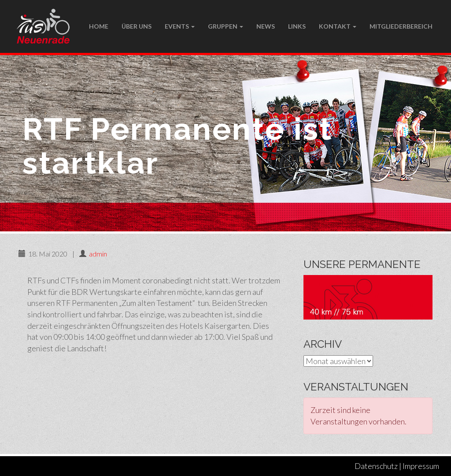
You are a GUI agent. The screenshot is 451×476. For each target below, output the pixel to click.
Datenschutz (376, 466)
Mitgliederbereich (401, 26)
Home (99, 26)
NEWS (266, 26)
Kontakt (338, 26)
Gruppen (225, 26)
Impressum (421, 466)
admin (98, 254)
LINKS (297, 26)
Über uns (137, 26)
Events (180, 26)
